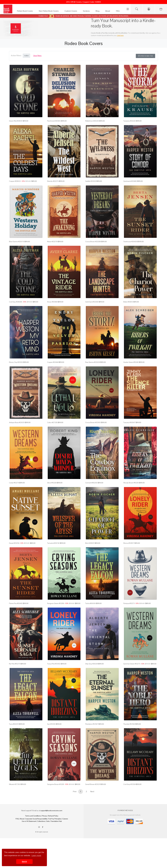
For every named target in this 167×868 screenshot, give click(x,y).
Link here (120, 35)
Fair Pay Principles (55, 819)
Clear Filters (37, 56)
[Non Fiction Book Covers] (49, 12)
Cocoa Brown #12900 (93, 422)
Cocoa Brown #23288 (93, 242)
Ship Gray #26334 (92, 664)
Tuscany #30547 (129, 422)
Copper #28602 (15, 181)
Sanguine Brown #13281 (56, 784)
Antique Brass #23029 (17, 422)
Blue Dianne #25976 (17, 242)
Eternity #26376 (53, 181)
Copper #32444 (53, 362)
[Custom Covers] (71, 12)
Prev (75, 791)
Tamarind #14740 (53, 543)
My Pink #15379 (15, 664)
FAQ (17, 819)
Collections (41, 821)
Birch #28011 (90, 543)
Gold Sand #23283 (92, 302)
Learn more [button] (36, 856)
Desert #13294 (14, 543)
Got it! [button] (24, 862)
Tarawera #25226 (130, 121)
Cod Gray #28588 (16, 302)
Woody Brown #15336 (131, 483)
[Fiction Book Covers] (26, 12)
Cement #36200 (91, 483)
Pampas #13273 (129, 603)
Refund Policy (53, 816)
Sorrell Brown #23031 (93, 784)
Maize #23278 (52, 242)
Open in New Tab (145, 56)
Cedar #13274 (14, 483)
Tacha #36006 (91, 603)
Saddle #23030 (91, 181)
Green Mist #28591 (16, 121)
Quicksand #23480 (130, 181)
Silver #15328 (52, 483)
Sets (48, 821)
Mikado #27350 (15, 784)
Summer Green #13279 (132, 664)
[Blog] (98, 12)
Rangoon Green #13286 (56, 603)
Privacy (45, 816)
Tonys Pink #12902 (54, 664)
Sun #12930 (51, 724)
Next (92, 791)
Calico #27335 (52, 422)
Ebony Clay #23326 (16, 362)
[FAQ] (118, 12)
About (22, 819)
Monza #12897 (129, 543)
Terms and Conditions (33, 816)
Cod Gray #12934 (130, 784)
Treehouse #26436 (130, 242)
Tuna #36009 (14, 724)
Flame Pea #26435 (16, 603)
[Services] (87, 12)
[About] (108, 12)
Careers (65, 819)
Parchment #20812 (54, 121)
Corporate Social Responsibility (36, 819)
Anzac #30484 (52, 302)
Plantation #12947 (92, 724)
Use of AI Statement (29, 821)
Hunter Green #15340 (131, 362)
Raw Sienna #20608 (93, 362)
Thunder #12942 (129, 724)
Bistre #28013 (128, 302)
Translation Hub (56, 821)
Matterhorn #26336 (92, 121)
